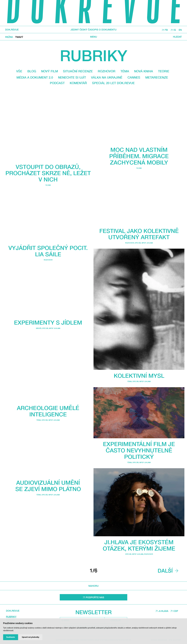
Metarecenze (157, 77)
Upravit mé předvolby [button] (31, 637)
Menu (94, 37)
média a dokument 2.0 (35, 77)
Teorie (164, 71)
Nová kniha (144, 71)
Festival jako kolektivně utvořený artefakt (139, 234)
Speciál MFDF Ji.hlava (51, 328)
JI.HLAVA (163, 611)
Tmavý (19, 37)
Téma (125, 71)
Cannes (134, 77)
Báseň (39, 328)
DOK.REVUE (12, 30)
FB (166, 30)
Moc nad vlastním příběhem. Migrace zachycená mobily (139, 156)
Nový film (50, 71)
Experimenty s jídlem (48, 322)
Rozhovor (107, 71)
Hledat (177, 37)
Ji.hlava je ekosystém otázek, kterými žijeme (139, 545)
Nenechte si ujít (72, 77)
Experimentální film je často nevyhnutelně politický (139, 450)
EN (180, 30)
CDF (176, 611)
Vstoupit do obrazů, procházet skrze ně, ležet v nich (48, 173)
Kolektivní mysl (139, 376)
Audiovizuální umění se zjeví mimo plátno (48, 486)
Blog (32, 71)
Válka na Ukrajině (107, 77)
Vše (19, 71)
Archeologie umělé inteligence (48, 411)
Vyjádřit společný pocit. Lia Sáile (48, 251)
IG (175, 30)
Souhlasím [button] (11, 637)
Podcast (57, 83)
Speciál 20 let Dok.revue (113, 83)
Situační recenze (78, 71)
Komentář (78, 83)
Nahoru (94, 586)
